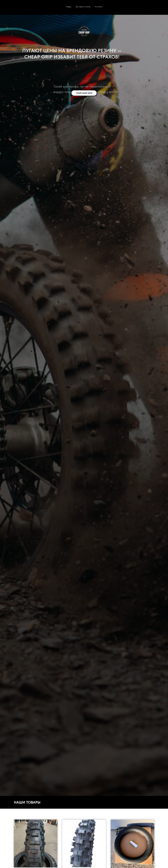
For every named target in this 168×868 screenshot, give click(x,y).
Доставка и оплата (83, 7)
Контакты (99, 7)
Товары (68, 7)
